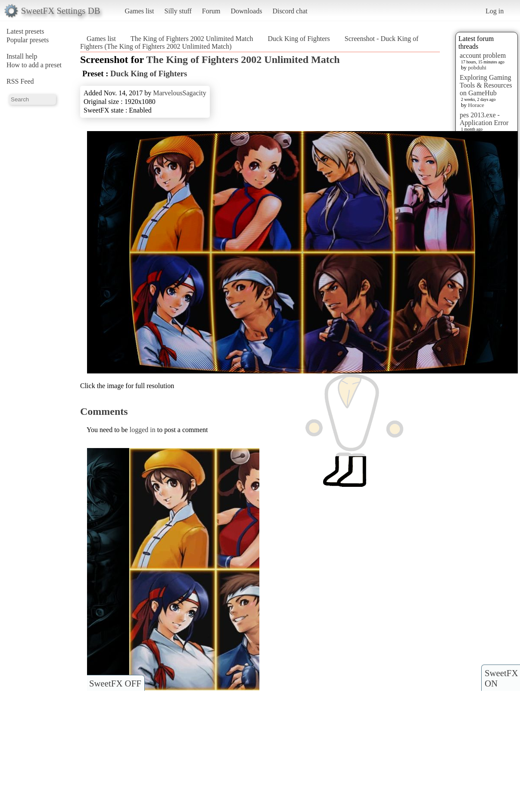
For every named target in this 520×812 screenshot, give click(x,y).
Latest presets (25, 31)
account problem (483, 55)
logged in (143, 430)
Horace (476, 105)
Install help (22, 56)
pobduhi (477, 67)
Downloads (246, 11)
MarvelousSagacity (180, 93)
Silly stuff (178, 11)
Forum (211, 11)
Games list (140, 11)
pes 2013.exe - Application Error (484, 119)
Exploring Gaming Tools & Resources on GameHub (486, 85)
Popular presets (28, 40)
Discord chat (290, 11)
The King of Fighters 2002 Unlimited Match (192, 39)
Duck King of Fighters (299, 39)
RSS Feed (20, 81)
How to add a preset (34, 65)
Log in (495, 11)
